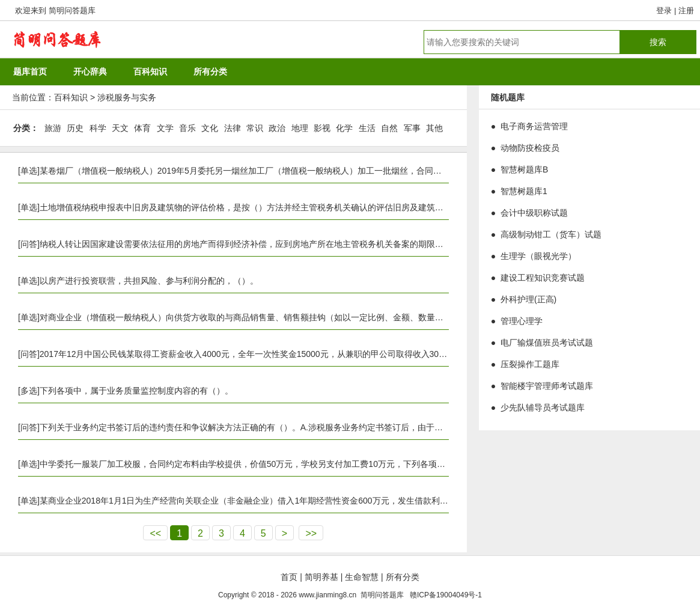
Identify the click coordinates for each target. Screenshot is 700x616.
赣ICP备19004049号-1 (446, 595)
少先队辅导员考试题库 (543, 407)
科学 (98, 128)
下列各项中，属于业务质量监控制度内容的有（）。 (136, 391)
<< (155, 533)
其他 (434, 128)
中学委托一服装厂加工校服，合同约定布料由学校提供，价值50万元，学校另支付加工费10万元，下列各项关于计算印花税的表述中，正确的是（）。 (318, 464)
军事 (412, 128)
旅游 (53, 128)
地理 (300, 128)
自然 (389, 128)
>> (311, 533)
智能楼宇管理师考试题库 (547, 386)
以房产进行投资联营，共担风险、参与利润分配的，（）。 (149, 281)
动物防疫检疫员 (530, 148)
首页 (289, 577)
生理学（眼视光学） (538, 256)
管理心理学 (522, 321)
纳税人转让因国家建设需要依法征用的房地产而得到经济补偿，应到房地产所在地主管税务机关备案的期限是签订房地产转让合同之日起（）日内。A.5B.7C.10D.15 (343, 244)
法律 (233, 128)
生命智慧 (362, 577)
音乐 (187, 128)
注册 (686, 11)
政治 (277, 128)
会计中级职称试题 (534, 213)
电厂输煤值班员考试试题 (547, 343)
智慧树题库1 (524, 191)
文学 (165, 128)
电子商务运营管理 (534, 126)
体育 (142, 128)
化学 (344, 128)
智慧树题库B (524, 169)
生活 (367, 128)
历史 (75, 128)
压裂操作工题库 (530, 364)
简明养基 (321, 577)
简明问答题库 (72, 11)
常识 (255, 128)
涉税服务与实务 (127, 97)
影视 (322, 128)
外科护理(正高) (528, 299)
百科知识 (71, 97)
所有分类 (403, 577)
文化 (210, 128)
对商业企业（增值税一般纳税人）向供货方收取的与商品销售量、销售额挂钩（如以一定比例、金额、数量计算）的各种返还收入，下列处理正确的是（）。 (330, 317)
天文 (120, 128)
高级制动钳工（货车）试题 (551, 234)
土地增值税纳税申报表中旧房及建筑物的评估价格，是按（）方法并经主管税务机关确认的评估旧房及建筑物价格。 (254, 207)
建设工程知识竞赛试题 (543, 278)
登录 (664, 11)
